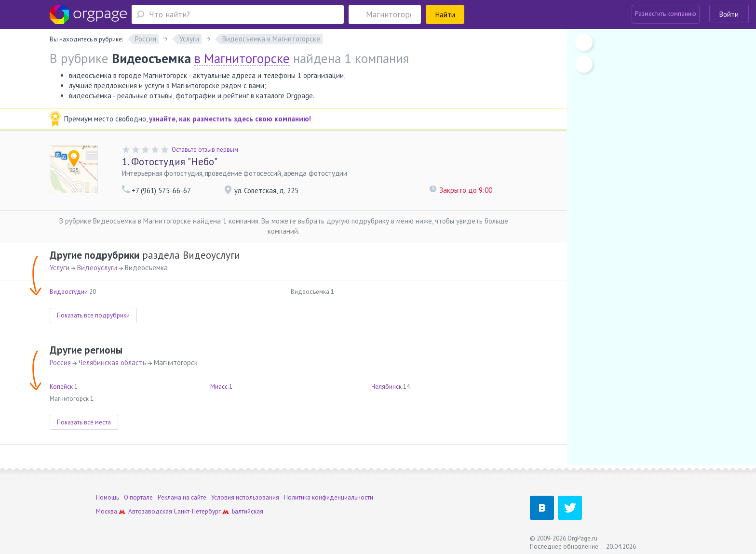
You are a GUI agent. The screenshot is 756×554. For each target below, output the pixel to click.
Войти (729, 14)
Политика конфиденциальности (329, 497)
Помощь (108, 497)
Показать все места (84, 422)
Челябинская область (112, 363)
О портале (138, 497)
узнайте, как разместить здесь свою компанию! (230, 119)
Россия (60, 363)
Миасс (219, 387)
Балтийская (248, 511)
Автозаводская (150, 511)
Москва (107, 511)
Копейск (61, 387)
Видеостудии (69, 292)
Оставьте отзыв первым (205, 150)
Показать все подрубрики (93, 315)
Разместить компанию (666, 14)
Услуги (60, 268)
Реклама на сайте (182, 497)
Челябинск (386, 387)
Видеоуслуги (97, 268)
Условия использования (245, 497)
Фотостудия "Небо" (170, 162)
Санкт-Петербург (197, 511)
